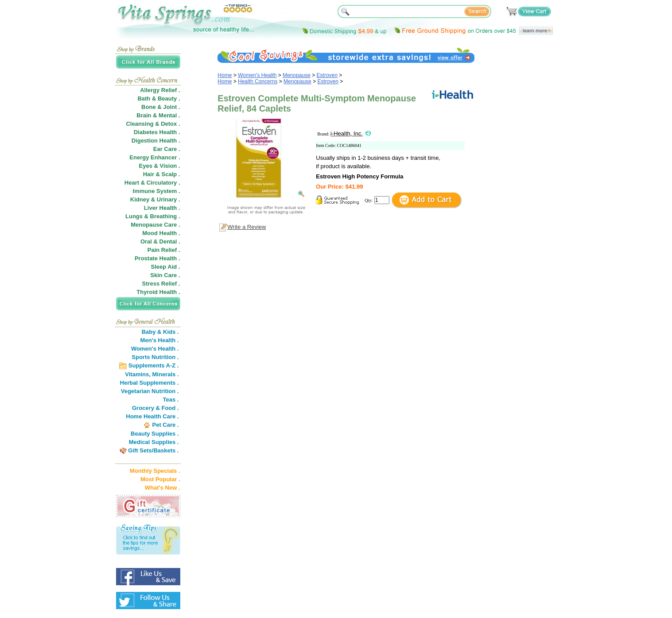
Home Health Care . (152, 416)
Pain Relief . (164, 250)
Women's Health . (155, 349)
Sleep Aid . (166, 267)
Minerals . (166, 374)
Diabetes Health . (157, 132)
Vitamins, (138, 374)
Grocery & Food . (155, 408)
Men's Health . (160, 340)
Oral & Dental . (160, 241)
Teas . (171, 400)
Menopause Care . (155, 225)
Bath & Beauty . (159, 98)
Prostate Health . (157, 258)
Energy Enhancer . (155, 157)
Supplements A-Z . (154, 365)
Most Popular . (160, 479)
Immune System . (157, 191)
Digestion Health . (156, 141)
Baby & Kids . (160, 332)
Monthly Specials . (155, 471)
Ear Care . (167, 149)
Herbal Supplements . (150, 383)
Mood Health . (161, 233)
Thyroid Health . (158, 292)
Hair (149, 174)
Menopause (297, 75)
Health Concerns (258, 81)
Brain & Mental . (158, 115)
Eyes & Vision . (160, 166)
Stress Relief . (161, 284)
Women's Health (257, 75)
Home (225, 75)
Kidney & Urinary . (155, 199)
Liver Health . (162, 208)
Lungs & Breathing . (153, 216)
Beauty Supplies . (155, 434)
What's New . (163, 488)
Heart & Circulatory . (152, 183)
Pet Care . (165, 425)
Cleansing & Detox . (153, 124)
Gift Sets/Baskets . (153, 450)
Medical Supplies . (154, 442)
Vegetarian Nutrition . (150, 391)
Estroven (327, 75)
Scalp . (171, 174)
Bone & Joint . (161, 107)
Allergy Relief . (160, 90)
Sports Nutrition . (155, 357)
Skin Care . (165, 275)
